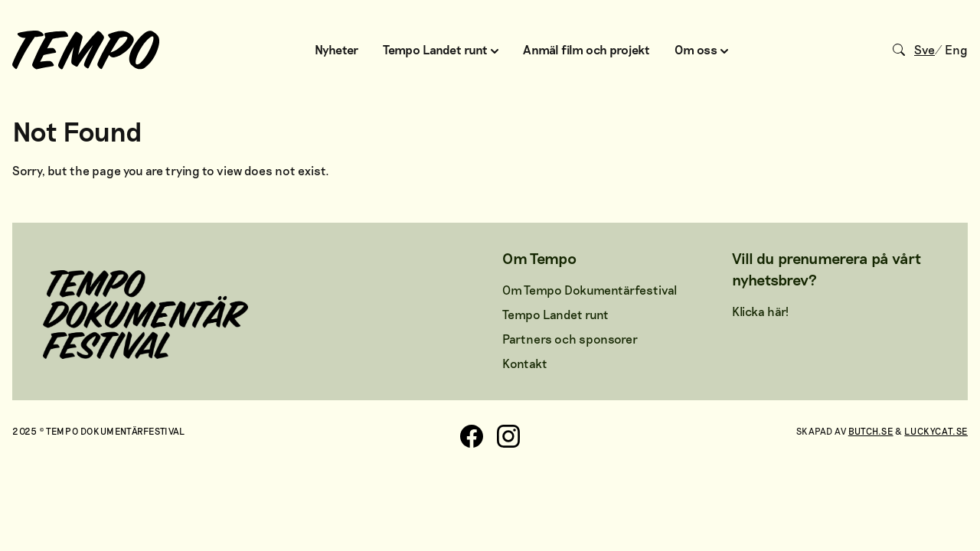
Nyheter (336, 49)
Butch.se (871, 431)
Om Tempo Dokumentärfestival (590, 290)
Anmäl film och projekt (586, 49)
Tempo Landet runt (441, 49)
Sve (924, 49)
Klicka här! (760, 311)
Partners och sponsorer (570, 339)
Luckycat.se (936, 431)
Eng (956, 49)
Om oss (701, 49)
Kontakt (525, 363)
